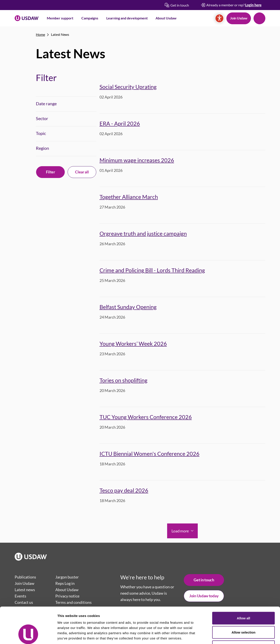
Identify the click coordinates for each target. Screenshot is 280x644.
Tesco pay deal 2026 (124, 490)
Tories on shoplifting (123, 380)
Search (259, 18)
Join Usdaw (239, 18)
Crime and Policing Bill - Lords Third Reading (152, 270)
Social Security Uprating (128, 87)
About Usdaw (166, 18)
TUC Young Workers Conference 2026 (146, 417)
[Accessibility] (219, 18)
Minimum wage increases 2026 (137, 160)
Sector (42, 118)
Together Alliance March (129, 197)
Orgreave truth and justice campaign (143, 233)
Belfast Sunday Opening (128, 307)
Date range (46, 104)
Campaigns (90, 18)
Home (40, 34)
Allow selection (243, 601)
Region (42, 148)
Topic (41, 133)
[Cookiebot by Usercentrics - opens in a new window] (28, 635)
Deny (244, 615)
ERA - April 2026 (120, 123)
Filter (51, 172)
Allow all (244, 587)
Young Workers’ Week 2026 (133, 344)
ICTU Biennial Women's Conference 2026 (150, 454)
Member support (60, 18)
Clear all (82, 172)
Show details (230, 635)
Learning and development (127, 18)
